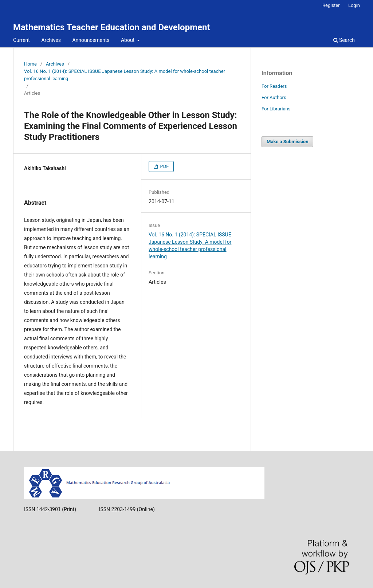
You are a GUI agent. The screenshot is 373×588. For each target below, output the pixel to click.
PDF (164, 166)
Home (30, 64)
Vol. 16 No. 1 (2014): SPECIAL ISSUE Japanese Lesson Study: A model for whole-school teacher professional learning (125, 75)
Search (344, 40)
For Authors (274, 97)
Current (21, 40)
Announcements (91, 40)
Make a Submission (287, 142)
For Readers (274, 86)
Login (354, 5)
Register (331, 5)
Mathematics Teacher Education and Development (111, 27)
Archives (51, 40)
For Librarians (276, 109)
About (128, 40)
